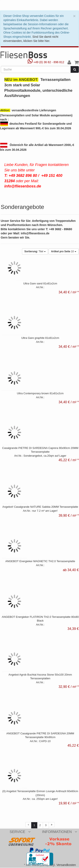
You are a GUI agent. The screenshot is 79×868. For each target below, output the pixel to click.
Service (20, 832)
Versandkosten (66, 865)
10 (63, 251)
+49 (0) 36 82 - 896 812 (46, 62)
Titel (35, 251)
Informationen (60, 832)
